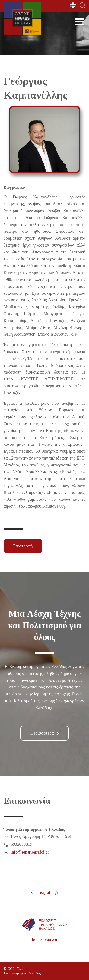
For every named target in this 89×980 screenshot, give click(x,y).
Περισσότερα (45, 733)
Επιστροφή (23, 546)
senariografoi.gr (45, 892)
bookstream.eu (45, 940)
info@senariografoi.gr (30, 852)
